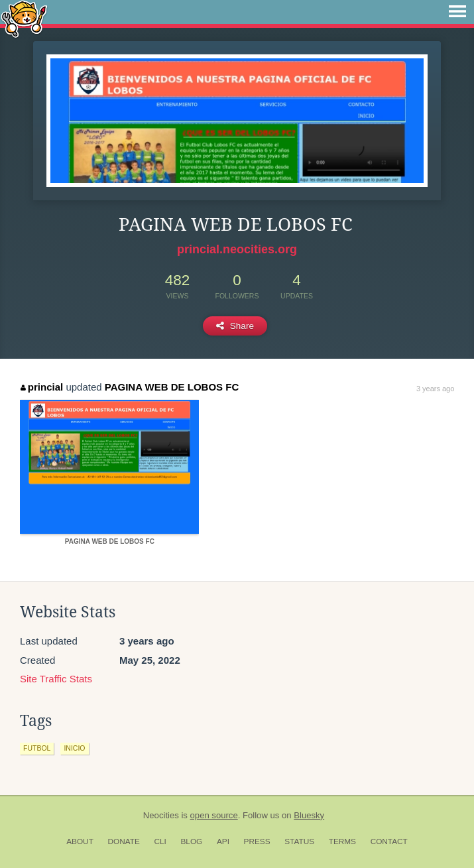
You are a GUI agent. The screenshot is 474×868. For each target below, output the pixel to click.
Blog (191, 841)
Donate (124, 841)
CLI (160, 841)
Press (257, 841)
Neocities (161, 815)
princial (42, 387)
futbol (37, 748)
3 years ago (435, 389)
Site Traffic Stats (56, 679)
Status (299, 841)
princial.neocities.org (237, 249)
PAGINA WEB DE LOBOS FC (172, 387)
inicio (74, 748)
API (223, 841)
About (80, 841)
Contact (389, 841)
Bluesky (309, 815)
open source (214, 815)
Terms (342, 841)
